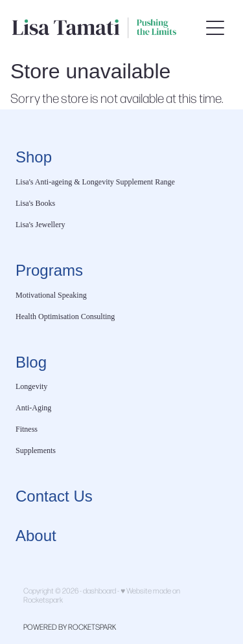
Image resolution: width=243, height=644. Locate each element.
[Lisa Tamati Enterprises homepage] (106, 28)
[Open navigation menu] (215, 28)
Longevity (31, 386)
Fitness (27, 429)
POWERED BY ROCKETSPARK (70, 627)
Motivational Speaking (51, 295)
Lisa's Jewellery (40, 225)
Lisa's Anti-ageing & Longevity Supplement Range (95, 182)
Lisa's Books (35, 203)
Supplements (36, 450)
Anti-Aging (33, 408)
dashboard (99, 590)
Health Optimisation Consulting (65, 316)
